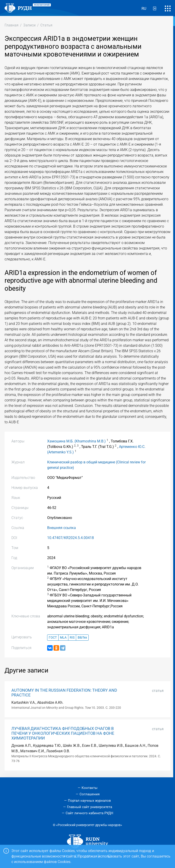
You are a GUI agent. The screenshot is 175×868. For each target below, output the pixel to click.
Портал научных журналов (89, 801)
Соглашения (90, 794)
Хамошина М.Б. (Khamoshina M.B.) (76, 441)
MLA (63, 638)
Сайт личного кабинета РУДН (89, 813)
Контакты (90, 788)
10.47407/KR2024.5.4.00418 (71, 538)
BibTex (82, 638)
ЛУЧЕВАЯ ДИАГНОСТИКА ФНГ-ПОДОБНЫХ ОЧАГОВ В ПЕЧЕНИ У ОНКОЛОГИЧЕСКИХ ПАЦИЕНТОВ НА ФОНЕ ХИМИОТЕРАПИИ (63, 733)
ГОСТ (53, 638)
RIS (72, 638)
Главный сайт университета (90, 807)
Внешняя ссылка (62, 528)
